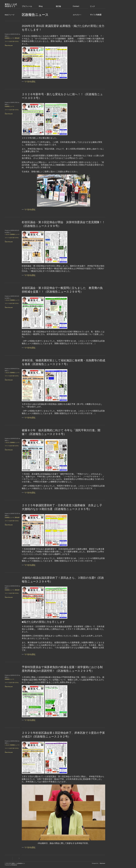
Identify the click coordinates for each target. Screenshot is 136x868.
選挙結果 (17, 38)
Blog (41, 6)
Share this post (9, 45)
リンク (92, 6)
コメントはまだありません (12, 41)
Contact (76, 6)
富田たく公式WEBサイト (11, 5)
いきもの (7, 234)
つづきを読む (30, 82)
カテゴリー (77, 15)
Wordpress (14, 865)
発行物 (58, 6)
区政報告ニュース (9, 38)
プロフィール (27, 6)
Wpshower (102, 863)
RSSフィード (10, 15)
